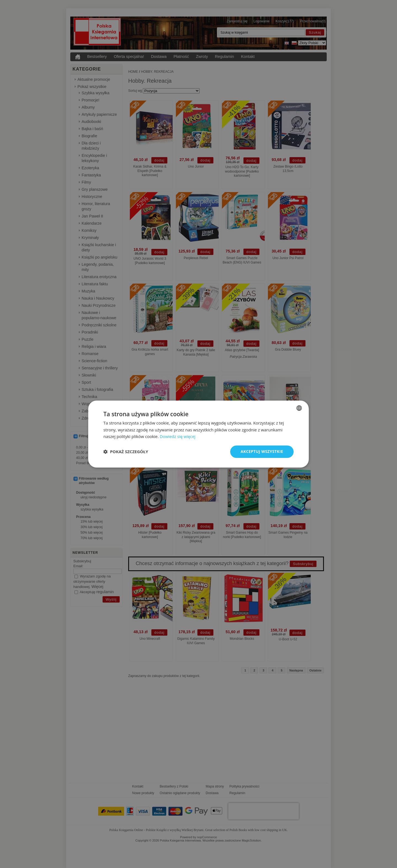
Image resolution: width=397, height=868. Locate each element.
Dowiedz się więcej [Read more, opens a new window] (178, 437)
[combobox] (299, 408)
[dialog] (198, 434)
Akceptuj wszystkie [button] (262, 451)
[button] (126, 452)
